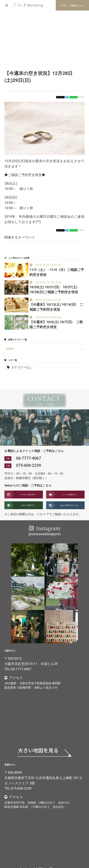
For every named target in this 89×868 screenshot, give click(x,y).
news (10, 349)
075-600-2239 (29, 465)
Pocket (81, 97)
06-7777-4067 (29, 458)
